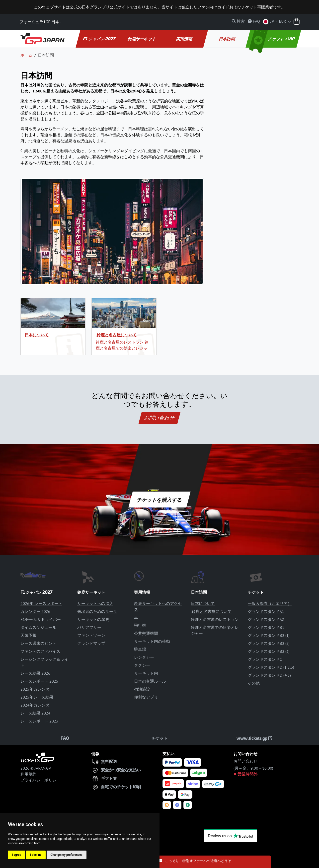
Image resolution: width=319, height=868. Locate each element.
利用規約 (28, 774)
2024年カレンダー (37, 705)
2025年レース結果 (37, 697)
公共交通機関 (146, 633)
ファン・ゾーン (91, 635)
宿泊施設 (142, 689)
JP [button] (269, 22)
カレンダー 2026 (35, 611)
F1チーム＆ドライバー (41, 619)
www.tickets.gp (254, 738)
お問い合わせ (159, 418)
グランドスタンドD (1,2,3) (271, 667)
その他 (254, 683)
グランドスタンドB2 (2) (269, 643)
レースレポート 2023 (39, 721)
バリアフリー (89, 627)
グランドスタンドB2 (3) (269, 651)
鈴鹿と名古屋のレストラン (120, 342)
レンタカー (144, 657)
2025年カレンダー (37, 689)
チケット (159, 738)
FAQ (65, 738)
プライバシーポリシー (40, 780)
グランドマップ (91, 643)
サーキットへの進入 (95, 603)
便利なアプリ (146, 697)
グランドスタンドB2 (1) (269, 635)
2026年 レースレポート (41, 603)
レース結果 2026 (35, 673)
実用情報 (185, 39)
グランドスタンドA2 (266, 619)
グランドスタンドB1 (266, 627)
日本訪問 (227, 39)
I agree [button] (17, 855)
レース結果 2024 (35, 713)
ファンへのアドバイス (40, 651)
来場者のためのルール (97, 611)
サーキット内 (146, 673)
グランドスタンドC (265, 659)
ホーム (26, 55)
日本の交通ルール (150, 681)
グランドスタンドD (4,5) (269, 675)
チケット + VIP (272, 39)
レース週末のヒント (38, 643)
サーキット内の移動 (152, 641)
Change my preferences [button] (67, 855)
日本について (37, 335)
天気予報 (28, 635)
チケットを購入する (159, 500)
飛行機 (140, 625)
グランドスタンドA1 (266, 611)
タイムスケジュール (38, 627)
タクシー (142, 665)
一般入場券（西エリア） (270, 603)
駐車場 (140, 649)
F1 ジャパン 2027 (100, 39)
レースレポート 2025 (39, 681)
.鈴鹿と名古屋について (116, 335)
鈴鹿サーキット (142, 39)
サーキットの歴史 (93, 619)
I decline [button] (36, 855)
